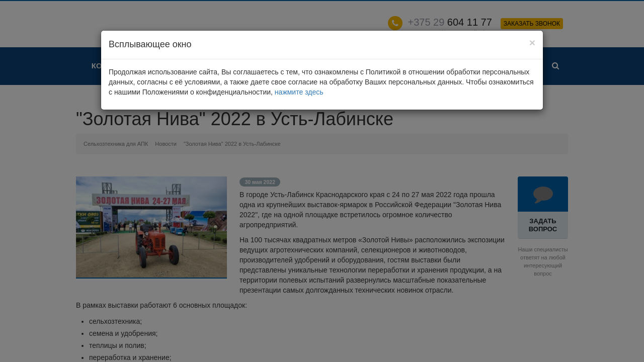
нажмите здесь (299, 92)
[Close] (532, 42)
